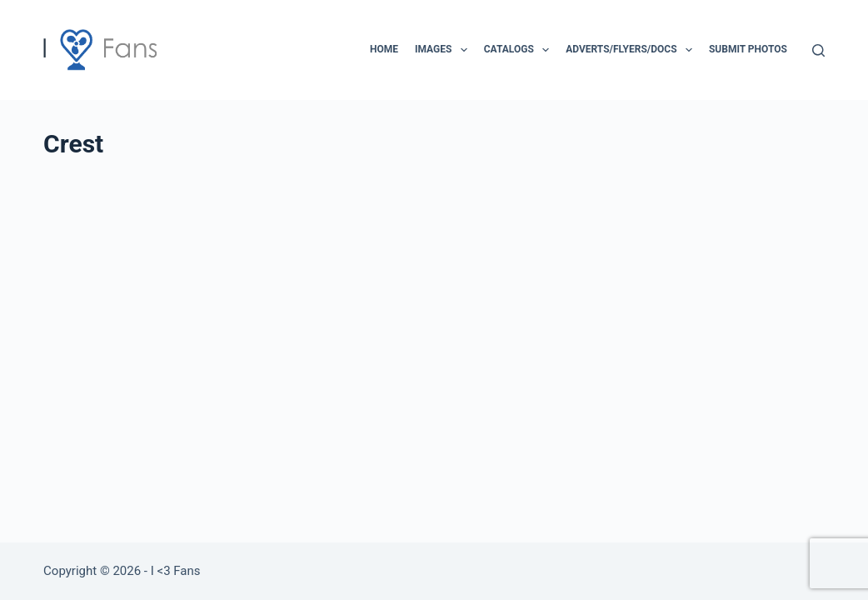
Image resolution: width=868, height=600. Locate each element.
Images (444, 50)
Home (384, 49)
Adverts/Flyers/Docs (632, 50)
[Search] (818, 50)
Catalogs (520, 50)
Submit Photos (748, 49)
